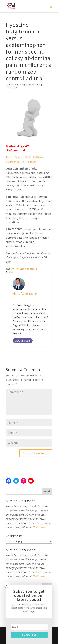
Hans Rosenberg (17, 85)
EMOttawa (39, 527)
